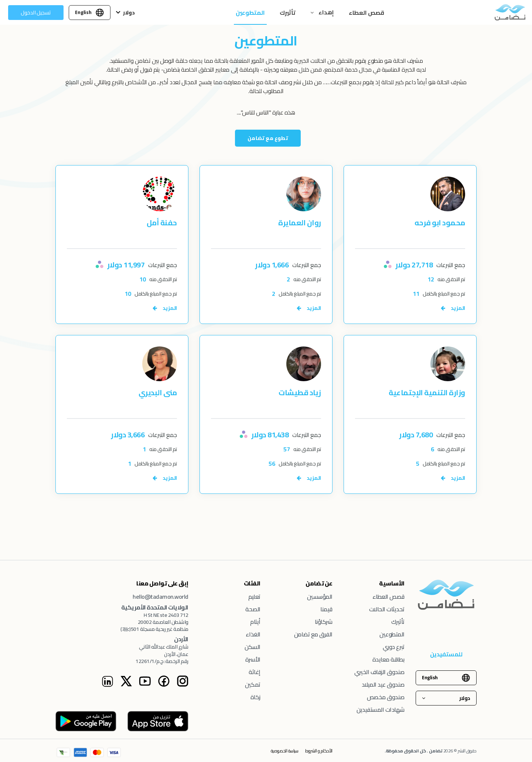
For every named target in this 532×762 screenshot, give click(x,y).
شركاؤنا (324, 622)
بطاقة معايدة (388, 659)
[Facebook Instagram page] (164, 685)
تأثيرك (288, 13)
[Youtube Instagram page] (145, 685)
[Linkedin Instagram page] (107, 685)
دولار (129, 13)
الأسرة (253, 659)
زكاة (255, 697)
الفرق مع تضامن (313, 634)
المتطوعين (250, 13)
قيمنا (326, 609)
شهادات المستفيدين (381, 710)
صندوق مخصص (386, 697)
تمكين (253, 684)
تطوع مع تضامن (268, 138)
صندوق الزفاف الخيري (379, 672)
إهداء (326, 12)
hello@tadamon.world (161, 597)
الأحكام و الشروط (319, 751)
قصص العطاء (366, 13)
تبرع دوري (394, 647)
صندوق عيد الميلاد (383, 684)
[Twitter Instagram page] (126, 685)
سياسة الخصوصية (284, 751)
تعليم (254, 597)
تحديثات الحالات (387, 609)
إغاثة (255, 672)
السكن (253, 647)
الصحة (253, 609)
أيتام (255, 622)
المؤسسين (320, 597)
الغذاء (253, 634)
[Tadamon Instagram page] (183, 685)
